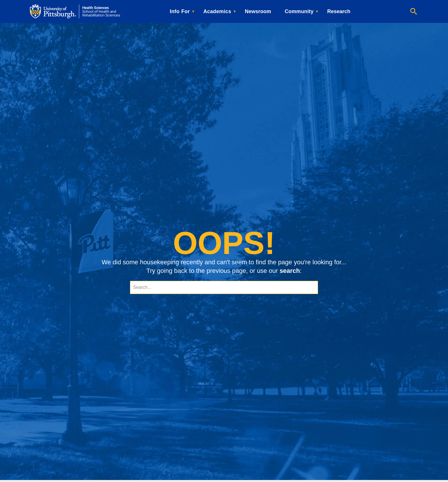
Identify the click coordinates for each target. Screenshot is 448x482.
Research (339, 11)
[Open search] (414, 11)
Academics (217, 11)
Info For (180, 11)
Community (299, 11)
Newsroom (258, 11)
